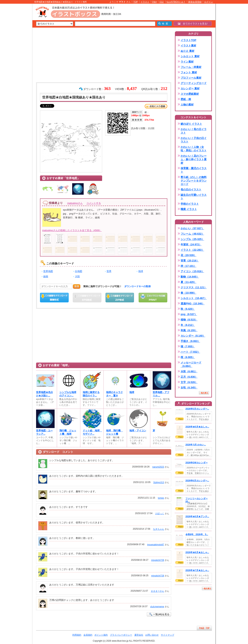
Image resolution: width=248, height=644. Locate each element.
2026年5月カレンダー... (197, 409)
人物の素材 (187, 105)
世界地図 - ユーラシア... (44, 432)
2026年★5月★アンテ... (197, 516)
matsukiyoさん (75, 203)
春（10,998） (188, 293)
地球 (141, 271)
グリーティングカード (194, 83)
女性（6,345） (189, 388)
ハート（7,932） (190, 352)
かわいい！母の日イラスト (194, 131)
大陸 (77, 276)
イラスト (145, 2)
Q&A (155, 2)
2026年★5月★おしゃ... (197, 427)
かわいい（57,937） (192, 228)
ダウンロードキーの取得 (137, 286)
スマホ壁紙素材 (190, 94)
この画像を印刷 (153, 298)
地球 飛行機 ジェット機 (114, 432)
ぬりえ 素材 (187, 51)
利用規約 (77, 635)
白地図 (79, 271)
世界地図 (48, 271)
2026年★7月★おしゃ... (197, 570)
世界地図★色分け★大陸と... (45, 394)
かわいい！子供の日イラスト (194, 140)
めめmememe (157, 607)
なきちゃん (159, 529)
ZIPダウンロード (120, 298)
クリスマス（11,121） (194, 287)
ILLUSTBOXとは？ (176, 2)
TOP (136, 2)
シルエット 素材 (190, 56)
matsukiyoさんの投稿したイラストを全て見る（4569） (72, 230)
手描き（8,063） (190, 341)
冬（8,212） (188, 325)
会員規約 (88, 635)
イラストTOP (188, 40)
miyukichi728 (158, 560)
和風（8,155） (189, 330)
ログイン (209, 2)
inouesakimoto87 (156, 545)
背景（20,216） (190, 261)
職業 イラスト (189, 209)
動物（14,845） (190, 277)
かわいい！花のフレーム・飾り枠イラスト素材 (194, 159)
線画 (46, 276)
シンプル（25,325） (192, 239)
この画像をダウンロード (54, 298)
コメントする (94, 203)
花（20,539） (188, 255)
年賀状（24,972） (191, 244)
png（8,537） (189, 314)
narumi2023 (158, 467)
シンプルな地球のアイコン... (68, 394)
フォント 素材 (189, 72)
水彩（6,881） (189, 371)
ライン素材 (187, 62)
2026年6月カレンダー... (197, 481)
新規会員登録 (195, 2)
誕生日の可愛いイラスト (194, 197)
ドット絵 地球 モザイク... (92, 432)
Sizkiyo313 (159, 482)
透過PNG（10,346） (193, 303)
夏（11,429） (188, 282)
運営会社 (139, 635)
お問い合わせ (152, 635)
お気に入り (156, 106)
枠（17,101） (188, 266)
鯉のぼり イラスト (191, 124)
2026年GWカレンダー (197, 463)
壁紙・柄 (186, 99)
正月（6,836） (189, 377)
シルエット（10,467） (194, 298)
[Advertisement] (15, 61)
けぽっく (160, 514)
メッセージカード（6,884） (191, 364)
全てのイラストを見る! (193, 24)
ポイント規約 (101, 635)
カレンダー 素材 (190, 88)
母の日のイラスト (191, 189)
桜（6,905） (188, 357)
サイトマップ (167, 635)
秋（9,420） (188, 309)
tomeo (161, 498)
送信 (77, 286)
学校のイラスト (190, 204)
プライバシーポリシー (121, 635)
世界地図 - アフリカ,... (161, 394)
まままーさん (157, 591)
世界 (109, 271)
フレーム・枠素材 (191, 67)
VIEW (180, 419)
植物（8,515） (189, 320)
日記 (162, 2)
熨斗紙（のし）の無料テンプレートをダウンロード (194, 181)
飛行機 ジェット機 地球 (68, 432)
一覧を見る (204, 393)
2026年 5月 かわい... (196, 445)
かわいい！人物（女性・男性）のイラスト (194, 149)
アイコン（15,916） (192, 271)
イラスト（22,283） (192, 250)
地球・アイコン (138, 431)
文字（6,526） (189, 382)
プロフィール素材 (191, 78)
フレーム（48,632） (192, 234)
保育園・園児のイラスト (194, 170)
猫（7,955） (188, 346)
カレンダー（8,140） (193, 336)
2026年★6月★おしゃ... (197, 552)
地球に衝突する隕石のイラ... (91, 394)
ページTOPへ (204, 628)
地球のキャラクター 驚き (114, 394)
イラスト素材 (188, 46)
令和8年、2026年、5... (197, 534)
